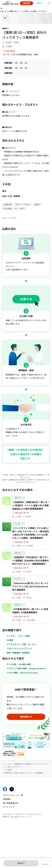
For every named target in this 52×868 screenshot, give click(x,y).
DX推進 (10, 640)
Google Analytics (37, 668)
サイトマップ (9, 807)
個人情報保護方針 (11, 803)
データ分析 (12, 664)
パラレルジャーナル (11, 795)
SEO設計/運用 (25, 664)
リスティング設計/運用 (17, 668)
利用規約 (7, 799)
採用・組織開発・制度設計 (18, 653)
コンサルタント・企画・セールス (21, 644)
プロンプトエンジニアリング (19, 649)
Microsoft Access (29, 673)
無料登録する (26, 717)
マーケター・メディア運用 (18, 636)
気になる (45, 864)
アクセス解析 (12, 673)
